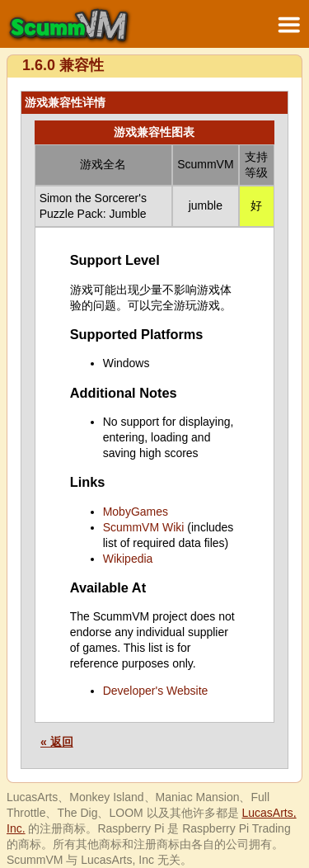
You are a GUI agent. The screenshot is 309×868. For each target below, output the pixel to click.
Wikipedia (128, 559)
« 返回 (57, 742)
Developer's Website (156, 691)
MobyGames (136, 512)
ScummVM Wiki (144, 527)
